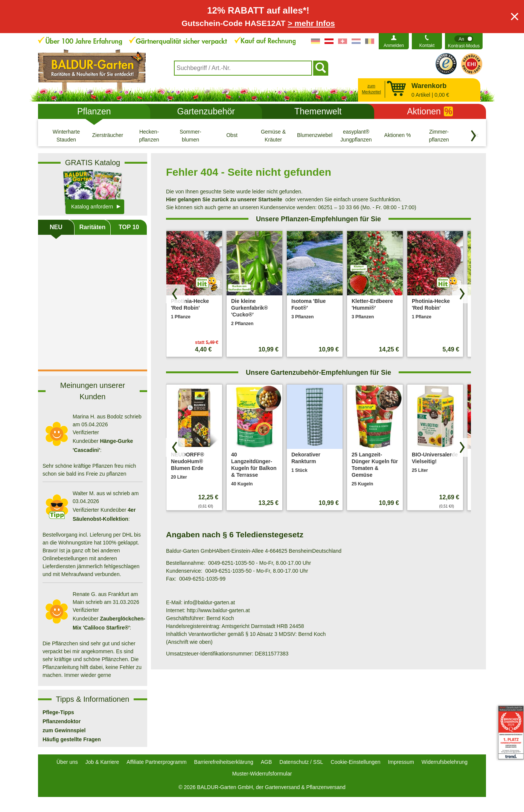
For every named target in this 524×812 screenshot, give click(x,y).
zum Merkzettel (371, 89)
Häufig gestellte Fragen (72, 739)
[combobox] (243, 68)
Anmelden (394, 46)
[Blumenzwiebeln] (315, 135)
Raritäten (92, 227)
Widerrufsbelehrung (445, 762)
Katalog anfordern (92, 207)
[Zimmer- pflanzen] (439, 135)
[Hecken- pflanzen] (149, 135)
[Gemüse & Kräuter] (273, 135)
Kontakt (427, 46)
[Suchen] (321, 68)
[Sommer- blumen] (190, 135)
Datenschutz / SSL (301, 762)
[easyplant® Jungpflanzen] (356, 135)
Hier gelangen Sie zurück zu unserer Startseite (224, 199)
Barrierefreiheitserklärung (224, 762)
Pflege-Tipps (58, 712)
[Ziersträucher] (108, 135)
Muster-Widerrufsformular (262, 774)
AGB (267, 762)
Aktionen (430, 111)
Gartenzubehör (206, 111)
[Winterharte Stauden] (66, 135)
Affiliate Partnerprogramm (156, 762)
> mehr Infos (311, 23)
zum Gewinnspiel (64, 730)
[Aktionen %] (398, 135)
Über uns (67, 762)
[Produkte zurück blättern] (175, 294)
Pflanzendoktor (62, 721)
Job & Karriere (102, 762)
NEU (56, 227)
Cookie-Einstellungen (355, 762)
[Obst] (232, 135)
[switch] (464, 41)
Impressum (401, 762)
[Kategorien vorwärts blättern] (474, 136)
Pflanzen (94, 111)
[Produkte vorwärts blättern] (462, 294)
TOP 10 (129, 227)
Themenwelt (318, 111)
